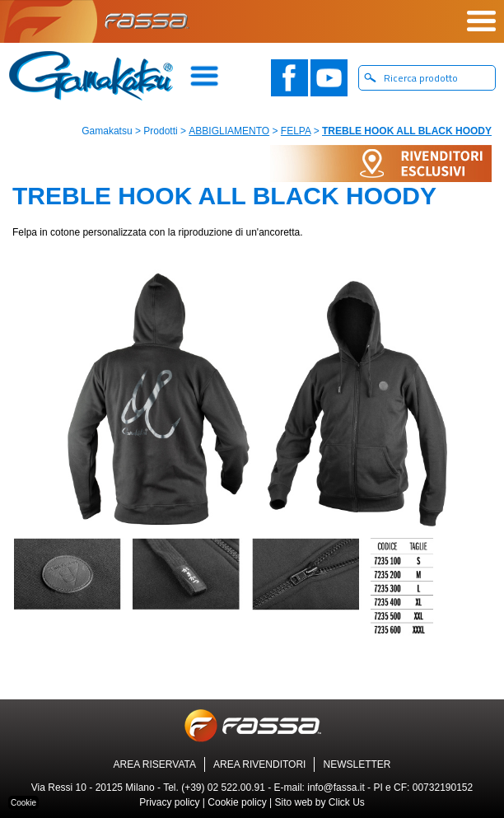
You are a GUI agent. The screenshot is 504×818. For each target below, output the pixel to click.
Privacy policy (169, 802)
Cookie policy (237, 802)
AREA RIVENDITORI (259, 764)
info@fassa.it (336, 788)
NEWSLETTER (357, 764)
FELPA (296, 131)
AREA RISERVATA (155, 764)
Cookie (23, 803)
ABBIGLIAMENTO (229, 131)
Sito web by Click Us (319, 802)
